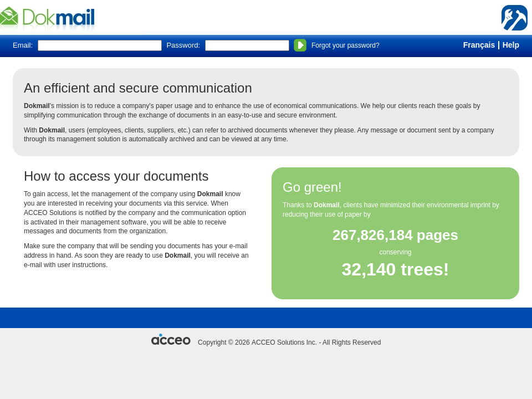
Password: (183, 45)
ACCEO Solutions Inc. (284, 342)
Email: (23, 45)
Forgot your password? (346, 45)
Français (479, 45)
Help (511, 45)
